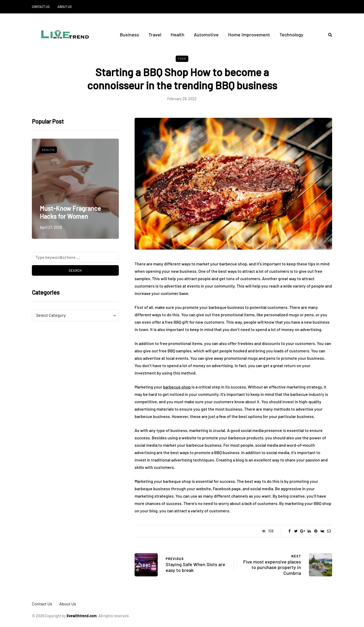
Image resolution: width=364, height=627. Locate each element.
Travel (155, 35)
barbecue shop (177, 387)
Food (182, 59)
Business (129, 35)
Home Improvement (249, 35)
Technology (291, 35)
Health (178, 35)
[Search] (75, 257)
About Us (65, 7)
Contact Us (41, 7)
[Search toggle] (328, 34)
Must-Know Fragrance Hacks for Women (70, 212)
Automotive (206, 35)
